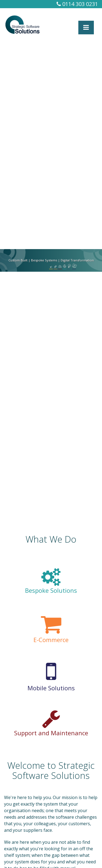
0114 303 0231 (77, 4)
